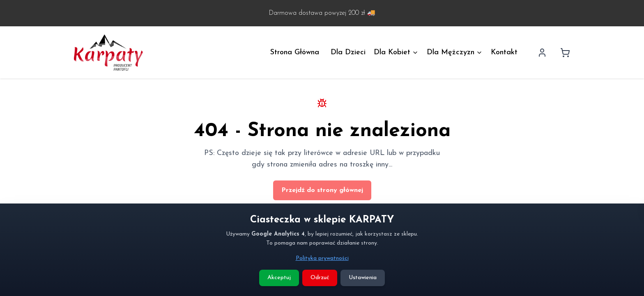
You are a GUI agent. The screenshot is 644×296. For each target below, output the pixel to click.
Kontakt (504, 52)
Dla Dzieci (348, 52)
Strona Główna (295, 52)
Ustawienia (363, 278)
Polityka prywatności (322, 258)
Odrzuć (320, 278)
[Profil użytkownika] (542, 53)
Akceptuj (279, 278)
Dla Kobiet (396, 52)
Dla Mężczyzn (455, 52)
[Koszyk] (565, 53)
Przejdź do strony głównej (322, 190)
